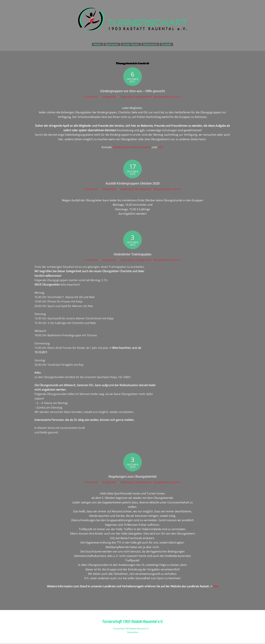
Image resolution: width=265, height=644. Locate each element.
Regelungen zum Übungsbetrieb (132, 477)
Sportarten (112, 44)
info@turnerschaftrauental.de (132, 147)
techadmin (91, 97)
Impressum (150, 44)
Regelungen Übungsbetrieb (136, 97)
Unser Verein (131, 44)
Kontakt (166, 44)
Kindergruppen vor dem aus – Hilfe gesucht (132, 91)
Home (97, 44)
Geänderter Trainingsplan (132, 255)
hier (161, 147)
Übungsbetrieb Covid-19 (167, 97)
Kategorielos (109, 97)
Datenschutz (133, 632)
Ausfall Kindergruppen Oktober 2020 (133, 184)
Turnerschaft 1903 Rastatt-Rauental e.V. (131, 629)
